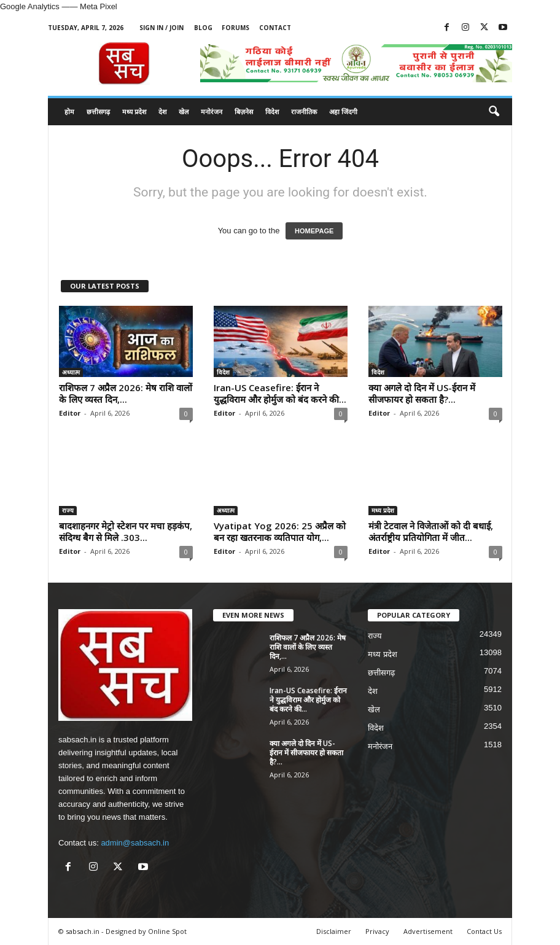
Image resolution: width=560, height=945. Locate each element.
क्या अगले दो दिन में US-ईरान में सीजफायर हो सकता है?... (422, 393)
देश (162, 111)
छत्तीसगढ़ (98, 111)
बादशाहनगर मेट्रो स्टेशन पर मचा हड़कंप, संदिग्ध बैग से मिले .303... (126, 531)
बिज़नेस (244, 111)
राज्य (68, 510)
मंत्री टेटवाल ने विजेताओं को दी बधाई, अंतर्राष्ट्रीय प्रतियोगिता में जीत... (431, 531)
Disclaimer (334, 931)
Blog (203, 28)
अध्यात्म (71, 372)
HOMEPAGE (314, 231)
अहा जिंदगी (343, 111)
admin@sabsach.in (135, 843)
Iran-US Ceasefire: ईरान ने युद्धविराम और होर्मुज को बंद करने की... (280, 393)
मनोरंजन (212, 111)
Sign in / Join (161, 28)
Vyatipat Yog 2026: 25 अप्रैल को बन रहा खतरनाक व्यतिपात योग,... (280, 531)
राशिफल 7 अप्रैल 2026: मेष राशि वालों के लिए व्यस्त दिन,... (126, 393)
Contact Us (484, 931)
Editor (70, 413)
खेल (184, 111)
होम (69, 111)
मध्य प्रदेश (134, 111)
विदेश (272, 111)
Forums (235, 28)
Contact (275, 28)
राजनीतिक (304, 111)
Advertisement (428, 931)
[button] (494, 112)
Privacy (377, 931)
